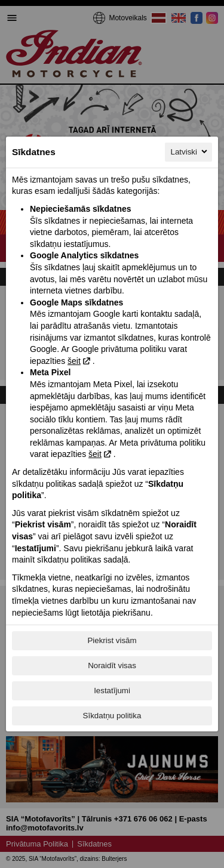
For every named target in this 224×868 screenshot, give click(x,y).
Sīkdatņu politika (112, 716)
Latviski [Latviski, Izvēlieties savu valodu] (190, 152)
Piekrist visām (112, 640)
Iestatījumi (112, 691)
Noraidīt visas (112, 665)
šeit (74, 361)
